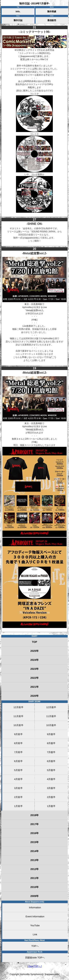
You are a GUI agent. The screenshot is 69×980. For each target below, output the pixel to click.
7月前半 (18, 752)
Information (35, 907)
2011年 (34, 878)
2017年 (34, 824)
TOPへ (35, 946)
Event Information (35, 916)
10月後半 (51, 725)
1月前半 (18, 806)
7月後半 (51, 752)
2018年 (34, 815)
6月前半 (18, 761)
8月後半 (51, 743)
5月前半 (18, 770)
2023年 (34, 669)
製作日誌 (18, 20)
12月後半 (51, 707)
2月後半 (51, 797)
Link (35, 934)
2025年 (34, 651)
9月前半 (18, 734)
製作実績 (52, 12)
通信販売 (52, 20)
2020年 (34, 696)
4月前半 (18, 779)
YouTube (35, 925)
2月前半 (18, 797)
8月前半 (18, 743)
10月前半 (18, 725)
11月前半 (18, 716)
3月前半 (18, 788)
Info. (18, 12)
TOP (34, 642)
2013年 (34, 860)
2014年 (34, 851)
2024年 (34, 660)
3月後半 (51, 788)
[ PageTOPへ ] (35, 966)
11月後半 (51, 716)
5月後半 (51, 770)
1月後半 (51, 806)
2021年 (34, 687)
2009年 (34, 896)
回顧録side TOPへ (35, 958)
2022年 (34, 678)
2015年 (34, 842)
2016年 (34, 833)
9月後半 (51, 734)
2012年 (34, 869)
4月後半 (51, 779)
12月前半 (18, 707)
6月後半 (51, 761)
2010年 (34, 887)
